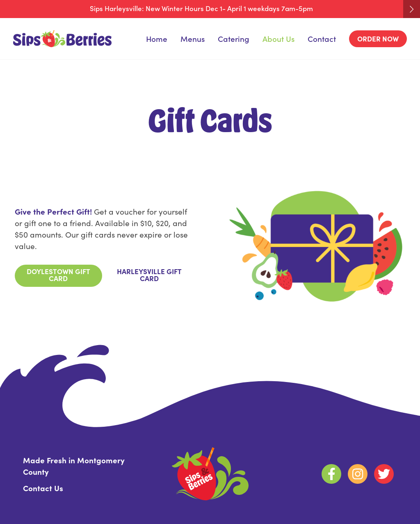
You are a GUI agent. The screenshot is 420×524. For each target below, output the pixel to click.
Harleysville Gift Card (149, 275)
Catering (234, 38)
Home (157, 38)
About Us (278, 38)
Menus (193, 38)
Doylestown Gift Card (58, 275)
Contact (322, 38)
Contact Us (43, 488)
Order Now (378, 39)
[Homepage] (62, 39)
